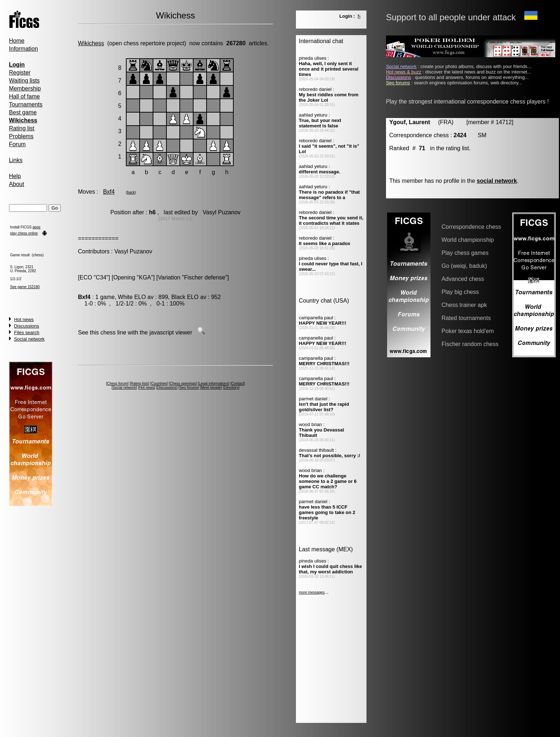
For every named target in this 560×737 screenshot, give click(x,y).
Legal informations (213, 384)
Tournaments (26, 104)
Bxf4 (109, 192)
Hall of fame (24, 96)
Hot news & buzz (404, 72)
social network (497, 181)
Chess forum (117, 384)
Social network (29, 339)
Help (15, 176)
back (131, 192)
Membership (25, 89)
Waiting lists (24, 81)
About (17, 184)
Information (24, 49)
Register (20, 73)
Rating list (22, 128)
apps (37, 227)
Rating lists (139, 384)
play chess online (24, 233)
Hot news (24, 319)
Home (17, 41)
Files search (27, 332)
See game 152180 (25, 287)
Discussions (27, 326)
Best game (23, 112)
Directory (231, 388)
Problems (21, 136)
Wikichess (91, 43)
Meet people (211, 388)
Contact (237, 384)
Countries (159, 384)
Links (16, 160)
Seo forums (189, 388)
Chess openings (183, 384)
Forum (17, 144)
